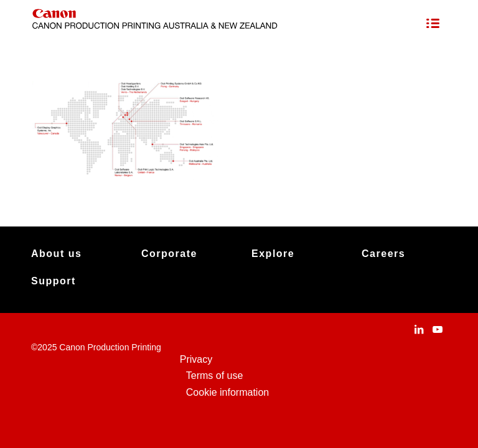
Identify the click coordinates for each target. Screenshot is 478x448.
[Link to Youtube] (438, 329)
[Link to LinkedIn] (419, 329)
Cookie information (227, 392)
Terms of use (215, 376)
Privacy (196, 359)
